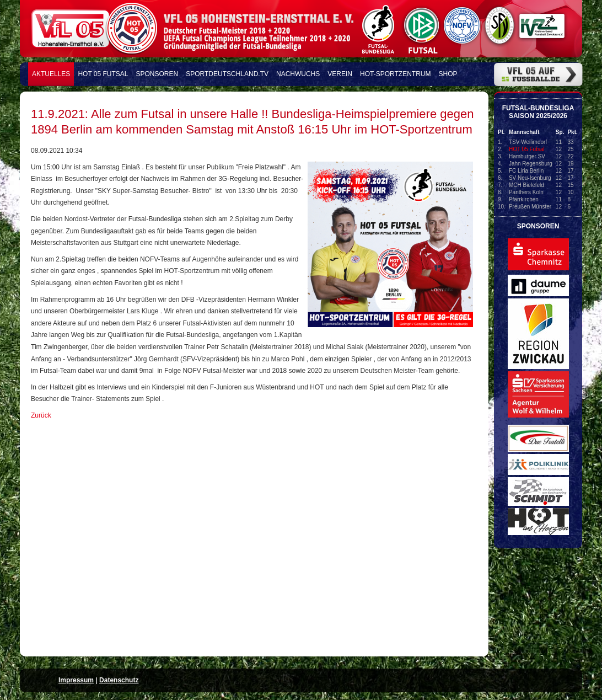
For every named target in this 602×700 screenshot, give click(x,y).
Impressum (76, 680)
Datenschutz (119, 680)
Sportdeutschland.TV (227, 74)
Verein (340, 74)
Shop (448, 74)
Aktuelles (51, 74)
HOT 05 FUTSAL (103, 74)
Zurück (41, 415)
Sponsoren (157, 74)
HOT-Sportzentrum (395, 74)
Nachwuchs (298, 74)
